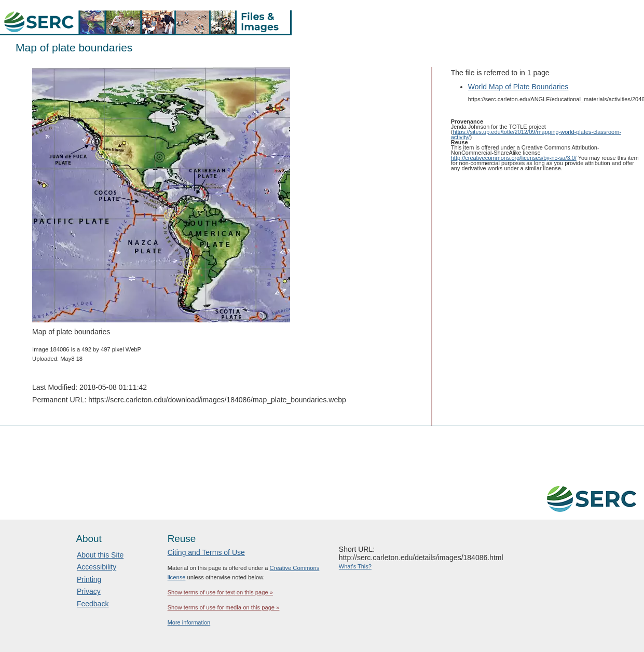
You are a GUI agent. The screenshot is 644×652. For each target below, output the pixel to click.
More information (189, 622)
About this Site (100, 555)
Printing (89, 579)
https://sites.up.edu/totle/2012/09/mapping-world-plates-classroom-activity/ (536, 134)
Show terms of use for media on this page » (224, 607)
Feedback (93, 604)
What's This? (355, 566)
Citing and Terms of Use (206, 552)
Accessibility (97, 567)
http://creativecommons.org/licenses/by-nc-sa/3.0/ (514, 158)
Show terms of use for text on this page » (220, 592)
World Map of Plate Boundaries (518, 87)
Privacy (89, 591)
